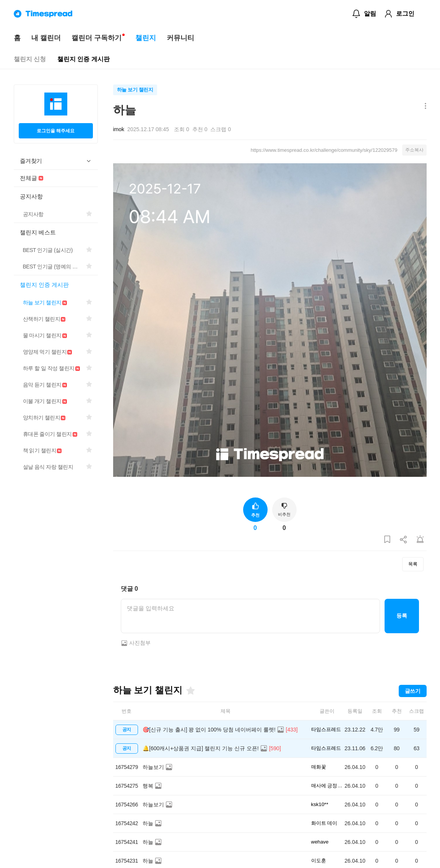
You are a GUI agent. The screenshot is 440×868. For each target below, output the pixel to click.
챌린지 (146, 38)
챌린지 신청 (30, 59)
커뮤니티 (180, 38)
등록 (402, 616)
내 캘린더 (46, 38)
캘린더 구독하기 (97, 38)
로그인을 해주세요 (56, 131)
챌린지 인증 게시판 (84, 59)
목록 (413, 564)
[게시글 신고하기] (420, 540)
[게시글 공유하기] (404, 540)
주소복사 (414, 150)
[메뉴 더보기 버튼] (424, 106)
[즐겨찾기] (190, 691)
